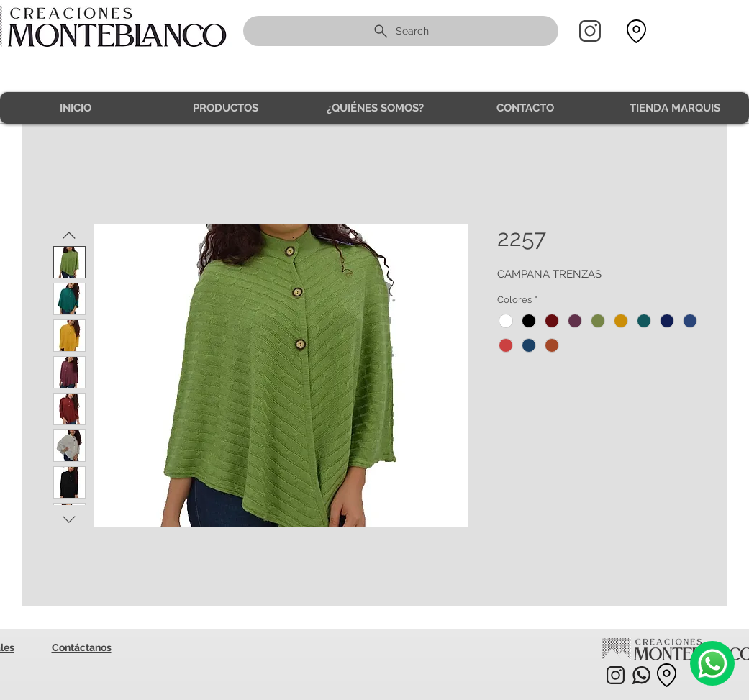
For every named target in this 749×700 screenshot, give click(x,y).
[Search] (401, 31)
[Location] (637, 31)
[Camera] (712, 663)
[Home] (590, 31)
